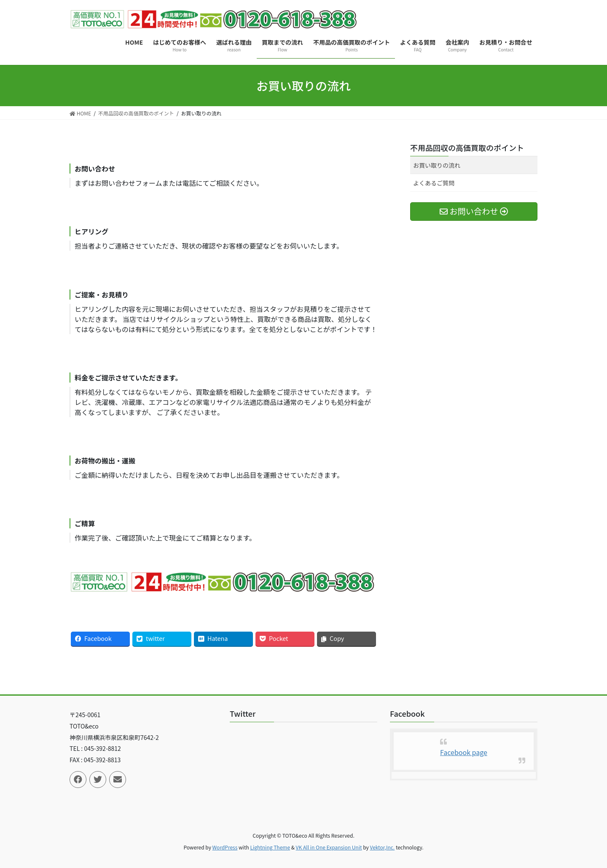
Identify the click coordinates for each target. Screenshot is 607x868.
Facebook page (464, 752)
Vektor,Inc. (382, 847)
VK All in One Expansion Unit (329, 847)
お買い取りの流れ (437, 165)
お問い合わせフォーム (129, 183)
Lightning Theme (270, 847)
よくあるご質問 (434, 183)
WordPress (225, 847)
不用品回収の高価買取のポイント (467, 147)
